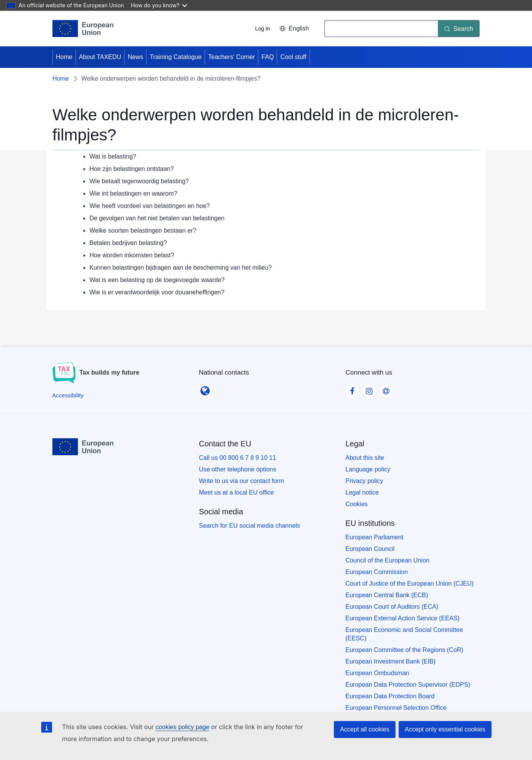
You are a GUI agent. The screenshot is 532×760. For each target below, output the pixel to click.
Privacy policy (364, 481)
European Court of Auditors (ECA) (392, 607)
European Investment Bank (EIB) (391, 661)
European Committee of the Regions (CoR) (404, 650)
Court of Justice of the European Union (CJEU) (410, 584)
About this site (365, 458)
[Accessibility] (68, 395)
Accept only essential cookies (445, 729)
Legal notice (362, 492)
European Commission (377, 572)
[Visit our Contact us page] (386, 389)
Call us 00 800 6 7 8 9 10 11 (237, 458)
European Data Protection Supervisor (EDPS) (408, 685)
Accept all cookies (365, 729)
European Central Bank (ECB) (387, 595)
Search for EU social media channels (249, 526)
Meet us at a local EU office (236, 492)
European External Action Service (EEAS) (402, 618)
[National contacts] (205, 388)
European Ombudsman (377, 673)
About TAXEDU (100, 57)
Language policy (368, 469)
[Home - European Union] (83, 29)
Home (64, 57)
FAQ (268, 57)
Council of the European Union (387, 560)
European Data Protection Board (390, 696)
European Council (370, 549)
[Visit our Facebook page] (352, 389)
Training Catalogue (176, 57)
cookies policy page (182, 727)
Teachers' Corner (231, 57)
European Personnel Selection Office (396, 708)
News (135, 57)
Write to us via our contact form (242, 481)
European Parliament (374, 537)
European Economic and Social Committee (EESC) (404, 634)
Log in (263, 29)
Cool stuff (293, 57)
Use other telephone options (237, 469)
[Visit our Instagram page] (369, 389)
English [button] (294, 28)
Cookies (357, 504)
